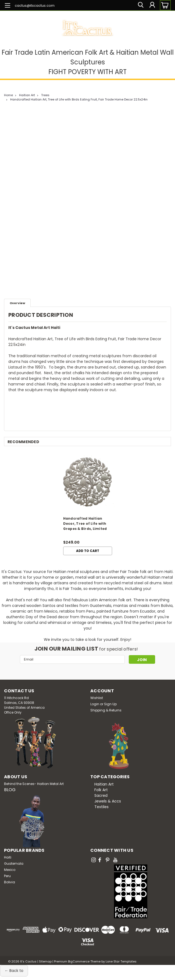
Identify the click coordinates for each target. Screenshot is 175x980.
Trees (45, 95)
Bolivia (10, 882)
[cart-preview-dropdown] (164, 5)
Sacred (101, 795)
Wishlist (97, 698)
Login (95, 704)
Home (8, 95)
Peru (7, 876)
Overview (17, 303)
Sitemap (45, 961)
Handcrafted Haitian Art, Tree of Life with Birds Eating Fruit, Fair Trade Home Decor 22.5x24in (79, 99)
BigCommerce (79, 961)
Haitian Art (27, 95)
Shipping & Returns (106, 710)
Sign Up (110, 704)
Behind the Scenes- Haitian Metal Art (34, 784)
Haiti (8, 857)
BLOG (10, 790)
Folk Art (101, 790)
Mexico (10, 870)
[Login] (152, 5)
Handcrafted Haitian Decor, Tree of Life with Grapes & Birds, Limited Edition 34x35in (85, 524)
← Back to (14, 971)
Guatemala (14, 863)
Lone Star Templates (121, 961)
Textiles (101, 807)
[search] (140, 5)
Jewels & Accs (108, 801)
